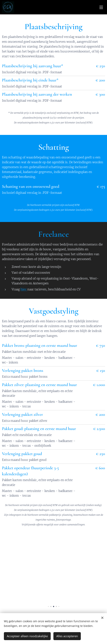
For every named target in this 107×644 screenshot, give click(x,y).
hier (24, 289)
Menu (101, 7)
